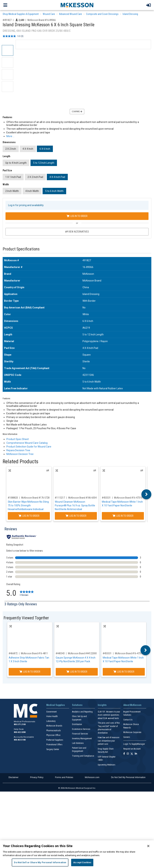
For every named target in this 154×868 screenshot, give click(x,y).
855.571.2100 (20, 724)
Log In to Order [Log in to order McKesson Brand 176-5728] (29, 516)
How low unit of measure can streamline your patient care (108, 741)
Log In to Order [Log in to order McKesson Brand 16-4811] (30, 672)
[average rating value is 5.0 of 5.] (12, 36)
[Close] (148, 846)
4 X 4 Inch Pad (57, 177)
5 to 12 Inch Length (44, 163)
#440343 (60, 653)
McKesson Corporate (132, 732)
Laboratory (51, 721)
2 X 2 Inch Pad (35, 177)
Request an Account (132, 749)
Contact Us (128, 720)
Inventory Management (82, 739)
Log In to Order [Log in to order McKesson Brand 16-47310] (123, 516)
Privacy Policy (37, 777)
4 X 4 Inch (28, 149)
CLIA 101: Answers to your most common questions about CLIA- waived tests (109, 715)
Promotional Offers (54, 745)
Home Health (52, 716)
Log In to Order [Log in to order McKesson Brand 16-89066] (77, 216)
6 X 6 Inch (45, 149)
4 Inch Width (32, 191)
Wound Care (49, 14)
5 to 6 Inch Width (54, 191)
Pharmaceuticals (54, 731)
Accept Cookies (82, 862)
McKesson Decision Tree (20, 454)
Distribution (77, 724)
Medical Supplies (56, 705)
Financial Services (80, 734)
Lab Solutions (78, 743)
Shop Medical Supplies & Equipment (21, 14)
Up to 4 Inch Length (16, 163)
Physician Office (53, 735)
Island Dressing (130, 14)
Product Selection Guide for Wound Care (29, 447)
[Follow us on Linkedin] (136, 754)
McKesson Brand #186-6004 (82, 498)
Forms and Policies (64, 777)
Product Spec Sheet (18, 439)
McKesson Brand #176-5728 (35, 498)
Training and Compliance (83, 756)
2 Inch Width (12, 191)
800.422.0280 (20, 732)
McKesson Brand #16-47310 (128, 498)
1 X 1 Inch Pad (13, 177)
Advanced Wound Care (71, 14)
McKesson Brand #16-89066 (42, 20)
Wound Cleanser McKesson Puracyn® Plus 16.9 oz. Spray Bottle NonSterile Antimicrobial (75, 505)
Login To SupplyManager (134, 744)
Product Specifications (21, 249)
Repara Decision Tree (18, 450)
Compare (77, 112)
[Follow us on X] (132, 754)
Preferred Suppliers (55, 740)
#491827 (7, 20)
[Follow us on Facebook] (124, 754)
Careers (127, 737)
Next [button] (146, 494)
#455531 (106, 498)
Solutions (77, 705)
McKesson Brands (54, 726)
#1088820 (13, 498)
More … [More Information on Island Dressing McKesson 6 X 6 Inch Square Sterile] (10, 136)
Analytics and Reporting (82, 712)
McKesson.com (92, 777)
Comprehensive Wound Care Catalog (27, 443)
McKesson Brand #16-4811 (34, 653)
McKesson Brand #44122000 (82, 653)
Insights (102, 705)
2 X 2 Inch (11, 149)
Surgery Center (53, 749)
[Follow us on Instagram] (128, 754)
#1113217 (60, 498)
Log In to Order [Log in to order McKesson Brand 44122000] (77, 672)
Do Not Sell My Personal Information (128, 777)
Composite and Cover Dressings (102, 14)
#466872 (13, 653)
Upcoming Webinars (107, 765)
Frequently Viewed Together (26, 618)
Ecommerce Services (81, 729)
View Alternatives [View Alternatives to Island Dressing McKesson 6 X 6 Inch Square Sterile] (77, 232)
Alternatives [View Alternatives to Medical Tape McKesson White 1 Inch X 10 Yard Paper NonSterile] (142, 471)
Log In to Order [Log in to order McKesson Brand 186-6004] (76, 516)
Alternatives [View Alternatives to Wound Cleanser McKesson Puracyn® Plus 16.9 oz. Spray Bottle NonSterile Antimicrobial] (95, 471)
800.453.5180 (20, 740)
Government (51, 712)
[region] (77, 854)
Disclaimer (13, 777)
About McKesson (132, 705)
